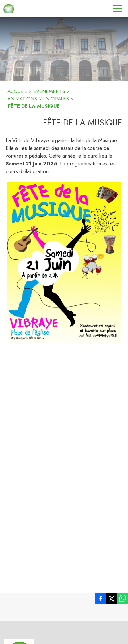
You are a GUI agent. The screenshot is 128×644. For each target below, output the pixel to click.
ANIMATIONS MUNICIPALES (38, 99)
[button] (64, 262)
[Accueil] (9, 9)
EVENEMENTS (49, 91)
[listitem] (101, 600)
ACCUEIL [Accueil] (17, 91)
